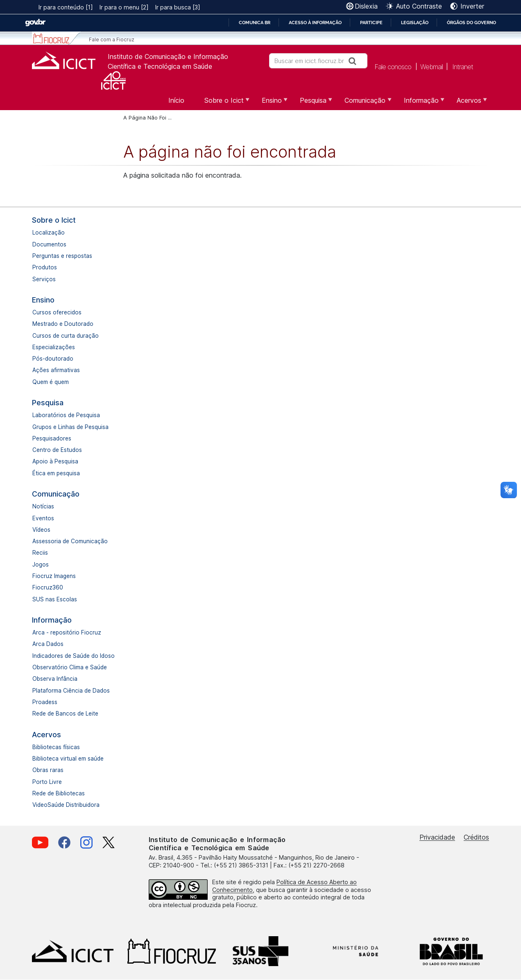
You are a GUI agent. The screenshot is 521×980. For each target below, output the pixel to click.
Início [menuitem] (176, 100)
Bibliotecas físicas (56, 747)
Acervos (46, 735)
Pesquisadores (52, 438)
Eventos (43, 518)
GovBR (35, 23)
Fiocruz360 (48, 587)
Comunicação (56, 494)
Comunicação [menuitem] (364, 103)
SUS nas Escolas (55, 599)
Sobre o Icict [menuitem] (223, 103)
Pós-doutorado (53, 359)
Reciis (40, 553)
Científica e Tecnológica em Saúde (160, 66)
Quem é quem (51, 382)
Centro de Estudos (57, 450)
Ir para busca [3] (178, 7)
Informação (52, 620)
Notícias (43, 506)
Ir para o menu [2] (124, 7)
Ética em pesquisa (56, 473)
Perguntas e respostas (62, 256)
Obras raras (48, 770)
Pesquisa (48, 403)
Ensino (43, 300)
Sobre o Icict (54, 220)
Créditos (476, 837)
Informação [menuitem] (420, 103)
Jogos (41, 565)
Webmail (432, 66)
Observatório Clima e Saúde (70, 667)
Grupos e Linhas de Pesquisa (70, 427)
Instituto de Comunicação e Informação (168, 56)
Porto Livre (47, 782)
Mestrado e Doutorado (63, 324)
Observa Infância (55, 679)
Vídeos (41, 530)
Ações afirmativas (56, 370)
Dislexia (366, 6)
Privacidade (437, 837)
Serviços (44, 279)
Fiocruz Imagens (54, 576)
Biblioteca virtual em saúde (68, 759)
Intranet (463, 66)
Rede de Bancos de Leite (65, 714)
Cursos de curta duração (66, 336)
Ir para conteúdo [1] (66, 7)
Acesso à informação (315, 23)
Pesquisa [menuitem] (312, 103)
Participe (371, 23)
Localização (49, 233)
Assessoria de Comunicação (70, 541)
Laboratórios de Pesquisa (66, 415)
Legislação (415, 23)
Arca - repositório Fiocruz (67, 632)
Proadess (45, 702)
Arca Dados (48, 644)
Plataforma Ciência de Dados (71, 691)
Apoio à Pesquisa (55, 461)
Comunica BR (255, 23)
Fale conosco (393, 66)
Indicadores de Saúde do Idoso (74, 656)
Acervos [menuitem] (468, 103)
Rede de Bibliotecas (59, 793)
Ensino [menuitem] (271, 103)
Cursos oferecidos (57, 312)
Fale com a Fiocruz (112, 40)
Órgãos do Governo (471, 23)
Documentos (49, 244)
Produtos (45, 267)
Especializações (54, 347)
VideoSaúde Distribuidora (66, 805)
